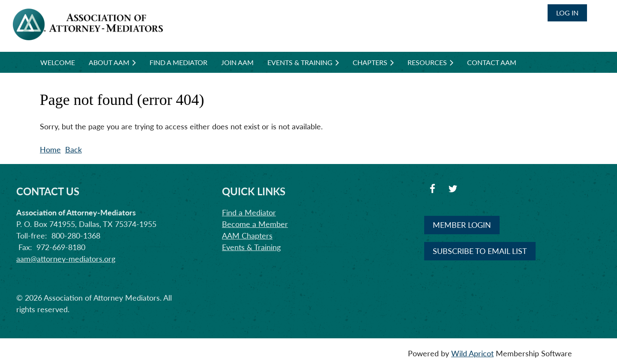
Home (50, 149)
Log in (567, 13)
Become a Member (255, 224)
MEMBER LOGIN (462, 225)
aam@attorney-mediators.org (66, 259)
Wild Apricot (472, 353)
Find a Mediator (249, 212)
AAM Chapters (247, 236)
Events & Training (251, 247)
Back (73, 149)
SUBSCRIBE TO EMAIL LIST (480, 251)
